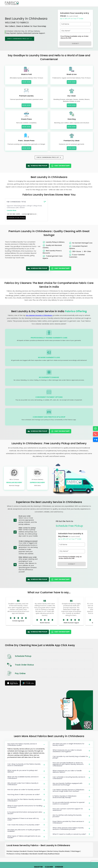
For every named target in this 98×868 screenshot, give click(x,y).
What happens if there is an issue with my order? (26, 819)
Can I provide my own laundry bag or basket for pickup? (72, 757)
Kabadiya (25, 854)
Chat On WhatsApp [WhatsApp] (60, 166)
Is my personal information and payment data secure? (26, 813)
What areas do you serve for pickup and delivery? (26, 771)
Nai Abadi (33, 854)
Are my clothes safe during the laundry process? (72, 816)
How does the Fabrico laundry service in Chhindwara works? (26, 744)
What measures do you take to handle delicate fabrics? (72, 771)
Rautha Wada (65, 851)
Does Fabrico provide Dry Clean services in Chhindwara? (72, 822)
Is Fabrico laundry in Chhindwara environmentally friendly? (72, 797)
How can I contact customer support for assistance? (72, 809)
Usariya (16, 851)
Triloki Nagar (75, 851)
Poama (30, 851)
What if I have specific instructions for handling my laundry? (26, 806)
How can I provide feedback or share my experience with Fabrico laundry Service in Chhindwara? (72, 764)
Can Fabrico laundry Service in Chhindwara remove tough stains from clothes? (72, 790)
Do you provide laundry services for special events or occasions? (72, 803)
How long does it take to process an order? (26, 794)
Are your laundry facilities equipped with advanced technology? (72, 784)
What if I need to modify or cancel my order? (72, 834)
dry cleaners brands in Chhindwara (39, 315)
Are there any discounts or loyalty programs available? (26, 830)
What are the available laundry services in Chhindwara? (26, 777)
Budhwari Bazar (54, 854)
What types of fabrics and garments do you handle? (26, 837)
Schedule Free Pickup (37, 166)
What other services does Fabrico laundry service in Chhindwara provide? (72, 828)
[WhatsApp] (95, 428)
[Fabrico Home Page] (12, 3)
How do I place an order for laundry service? (26, 789)
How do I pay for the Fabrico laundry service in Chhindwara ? (26, 800)
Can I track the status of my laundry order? (26, 825)
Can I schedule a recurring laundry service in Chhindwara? (72, 778)
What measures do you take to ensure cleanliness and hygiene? (72, 751)
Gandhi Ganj (43, 854)
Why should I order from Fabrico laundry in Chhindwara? (26, 784)
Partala (10, 851)
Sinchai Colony (53, 851)
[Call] (95, 434)
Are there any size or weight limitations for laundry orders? (72, 744)
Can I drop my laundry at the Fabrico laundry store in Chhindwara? (26, 765)
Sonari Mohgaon (40, 851)
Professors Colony (14, 854)
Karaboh (23, 851)
